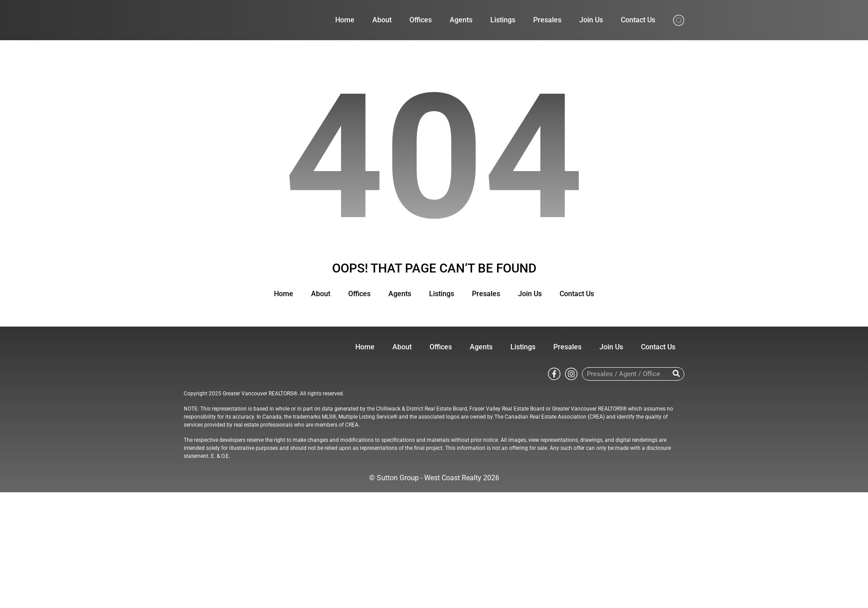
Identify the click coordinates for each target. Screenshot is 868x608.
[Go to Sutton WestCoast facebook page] (554, 373)
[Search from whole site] (679, 19)
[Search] (676, 374)
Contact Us (638, 20)
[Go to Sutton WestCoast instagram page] (571, 373)
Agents (461, 20)
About (382, 20)
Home (345, 20)
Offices (421, 20)
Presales (547, 20)
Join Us (591, 20)
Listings (503, 20)
